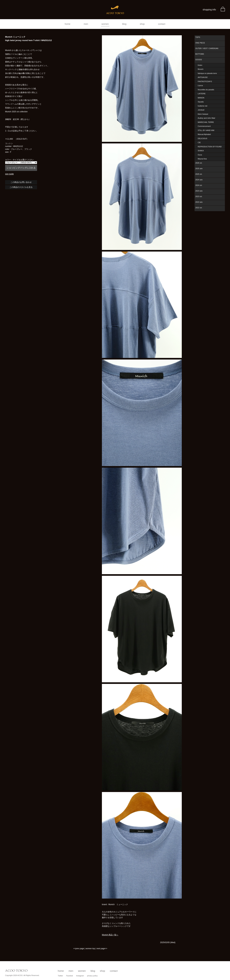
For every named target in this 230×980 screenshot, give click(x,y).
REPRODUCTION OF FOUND (210, 147)
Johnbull (201, 110)
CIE (199, 142)
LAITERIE (202, 94)
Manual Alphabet (204, 134)
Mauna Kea (202, 159)
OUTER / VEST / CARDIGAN (207, 48)
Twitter (60, 976)
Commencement (204, 126)
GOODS (199, 60)
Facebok (69, 976)
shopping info (209, 10)
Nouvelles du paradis (206, 90)
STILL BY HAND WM (206, 130)
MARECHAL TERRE (206, 122)
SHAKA (201, 151)
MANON (201, 98)
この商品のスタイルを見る (21, 187)
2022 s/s (199, 208)
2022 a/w (199, 202)
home (67, 24)
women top (90, 949)
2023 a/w (199, 191)
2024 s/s (199, 185)
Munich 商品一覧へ (110, 935)
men (86, 24)
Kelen (200, 65)
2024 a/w (199, 180)
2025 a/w (199, 168)
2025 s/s (199, 174)
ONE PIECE (200, 43)
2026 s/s (199, 163)
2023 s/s (199, 196)
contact (162, 24)
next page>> (102, 949)
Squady (201, 102)
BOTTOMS (200, 54)
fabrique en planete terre (207, 73)
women (105, 24)
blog (124, 24)
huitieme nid (202, 106)
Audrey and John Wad (206, 118)
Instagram (80, 976)
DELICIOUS (202, 138)
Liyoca (200, 85)
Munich (201, 69)
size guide (9, 174)
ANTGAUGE (203, 77)
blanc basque (203, 114)
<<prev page (79, 949)
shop (142, 24)
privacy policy (92, 976)
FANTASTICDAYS (205, 81)
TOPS (198, 37)
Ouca (200, 155)
